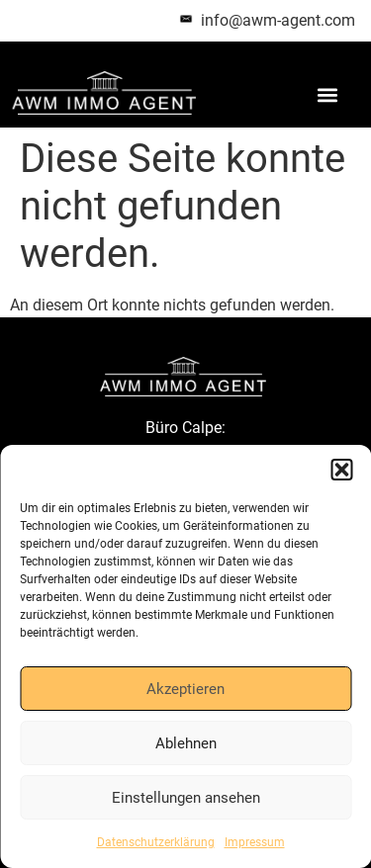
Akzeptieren (185, 689)
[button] (341, 470)
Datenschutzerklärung (156, 842)
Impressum (255, 842)
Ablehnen (186, 743)
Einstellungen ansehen (186, 798)
